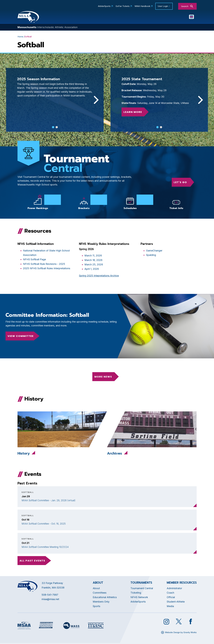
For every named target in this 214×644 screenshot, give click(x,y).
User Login (163, 6)
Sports (168, 17)
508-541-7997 (50, 595)
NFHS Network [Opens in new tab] (139, 598)
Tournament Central (142, 589)
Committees (126, 17)
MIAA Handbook (142, 6)
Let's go (180, 183)
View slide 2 (57, 128)
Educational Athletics (99, 17)
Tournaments (149, 17)
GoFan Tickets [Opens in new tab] (123, 6)
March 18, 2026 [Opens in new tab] (93, 261)
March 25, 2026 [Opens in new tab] (94, 265)
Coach (170, 594)
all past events (32, 561)
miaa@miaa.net (50, 600)
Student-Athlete (176, 602)
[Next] (95, 101)
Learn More (133, 113)
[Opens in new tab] (130, 204)
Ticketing (136, 594)
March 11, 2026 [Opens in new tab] (93, 256)
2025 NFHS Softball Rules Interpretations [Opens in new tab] (47, 269)
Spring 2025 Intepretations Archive (99, 276)
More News (103, 377)
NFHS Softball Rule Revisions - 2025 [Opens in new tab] (44, 265)
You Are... (185, 17)
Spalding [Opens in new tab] (151, 256)
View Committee (21, 337)
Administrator (174, 589)
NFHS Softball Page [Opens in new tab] (34, 260)
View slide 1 (53, 128)
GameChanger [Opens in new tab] (154, 251)
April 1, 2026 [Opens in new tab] (92, 270)
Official (171, 598)
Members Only (101, 602)
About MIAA (71, 17)
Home (20, 37)
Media (170, 607)
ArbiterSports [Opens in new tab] (104, 6)
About (96, 589)
